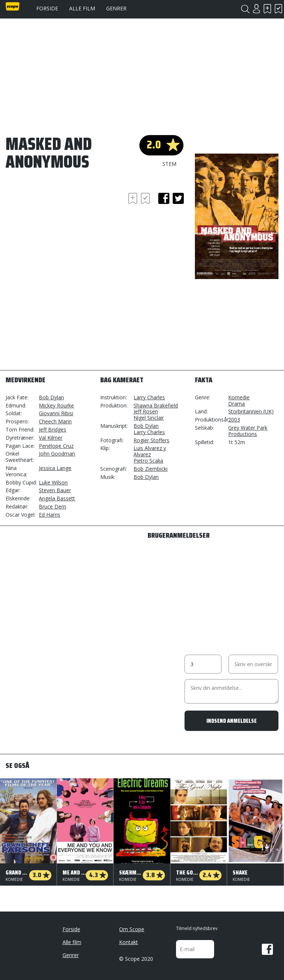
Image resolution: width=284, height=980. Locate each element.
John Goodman (57, 454)
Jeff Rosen (146, 411)
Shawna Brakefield (156, 405)
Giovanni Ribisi (56, 413)
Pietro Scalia (148, 461)
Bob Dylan (51, 397)
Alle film (82, 8)
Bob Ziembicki (151, 469)
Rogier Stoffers (151, 440)
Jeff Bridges (53, 429)
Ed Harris (50, 515)
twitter (178, 198)
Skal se (267, 9)
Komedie (239, 397)
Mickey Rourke (56, 405)
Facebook (267, 949)
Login (256, 9)
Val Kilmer (51, 438)
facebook (164, 198)
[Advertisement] (65, 234)
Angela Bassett (57, 498)
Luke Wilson (53, 482)
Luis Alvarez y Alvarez (150, 451)
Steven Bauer (55, 490)
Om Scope (132, 929)
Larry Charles (149, 397)
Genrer (116, 8)
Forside (47, 8)
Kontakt (129, 942)
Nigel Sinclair (149, 418)
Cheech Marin (55, 421)
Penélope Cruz (56, 446)
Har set (278, 9)
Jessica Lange (55, 468)
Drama (236, 404)
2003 (234, 419)
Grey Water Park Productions (248, 431)
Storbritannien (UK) (251, 411)
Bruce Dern (53, 506)
